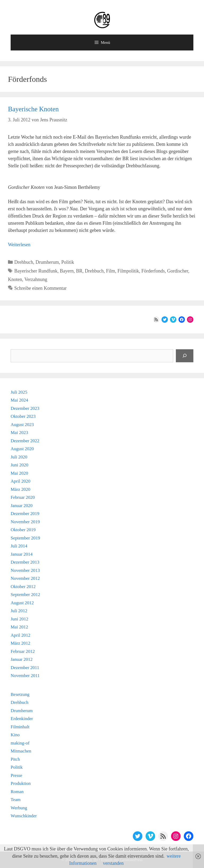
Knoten (15, 279)
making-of (20, 743)
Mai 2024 (19, 400)
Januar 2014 (22, 554)
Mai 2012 (19, 627)
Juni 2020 (20, 465)
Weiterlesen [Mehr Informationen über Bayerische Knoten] (19, 245)
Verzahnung (36, 279)
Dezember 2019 (25, 514)
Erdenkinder (22, 719)
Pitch (15, 759)
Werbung (19, 808)
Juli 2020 (19, 457)
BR (79, 271)
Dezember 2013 (25, 562)
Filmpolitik (128, 271)
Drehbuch (24, 262)
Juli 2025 (19, 392)
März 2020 (20, 489)
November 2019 (25, 522)
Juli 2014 (19, 546)
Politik (68, 262)
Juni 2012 (20, 619)
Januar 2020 (22, 506)
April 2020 (20, 481)
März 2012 (20, 643)
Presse (16, 775)
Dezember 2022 (25, 441)
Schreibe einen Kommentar (41, 288)
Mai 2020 (19, 473)
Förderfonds (153, 271)
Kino (15, 735)
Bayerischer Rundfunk (36, 271)
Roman (17, 792)
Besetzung (20, 694)
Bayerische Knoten (33, 109)
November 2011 (25, 676)
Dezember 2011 (25, 668)
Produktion (21, 783)
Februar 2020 (23, 497)
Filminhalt (20, 727)
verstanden (113, 863)
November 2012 (25, 578)
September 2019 (25, 538)
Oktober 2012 (23, 587)
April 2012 (20, 635)
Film (110, 271)
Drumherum (47, 262)
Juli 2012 (19, 611)
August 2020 (22, 449)
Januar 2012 (22, 659)
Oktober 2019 (23, 530)
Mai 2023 (19, 433)
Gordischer (178, 271)
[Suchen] (185, 356)
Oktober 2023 (23, 416)
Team (16, 800)
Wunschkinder (24, 816)
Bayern (67, 271)
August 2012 (22, 603)
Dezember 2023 (25, 408)
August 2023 (22, 425)
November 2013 (25, 570)
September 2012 (25, 595)
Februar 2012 (23, 651)
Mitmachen (21, 751)
